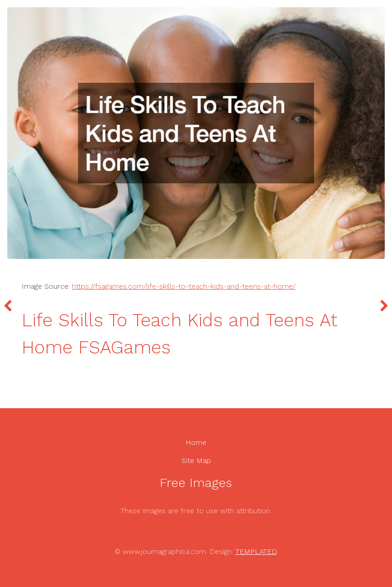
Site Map (196, 461)
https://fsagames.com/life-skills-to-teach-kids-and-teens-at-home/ (184, 286)
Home (196, 442)
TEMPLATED (256, 551)
